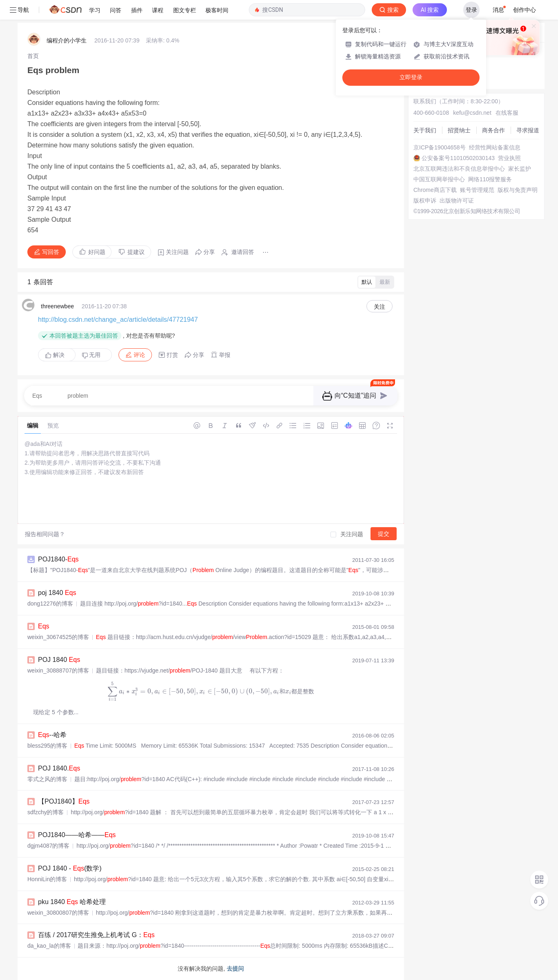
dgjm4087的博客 (49, 846)
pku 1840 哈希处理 (72, 902)
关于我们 (425, 130)
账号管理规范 (477, 190)
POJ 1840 (59, 660)
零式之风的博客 (47, 779)
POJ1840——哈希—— (77, 835)
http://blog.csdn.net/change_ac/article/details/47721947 (118, 320)
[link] (33, 56)
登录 (471, 10)
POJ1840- (58, 559)
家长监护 (520, 169)
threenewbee (57, 306)
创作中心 (525, 10)
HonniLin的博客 (47, 879)
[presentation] (211, 691)
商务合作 (493, 130)
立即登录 (411, 77)
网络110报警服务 (490, 179)
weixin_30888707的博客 (58, 670)
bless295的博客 (47, 746)
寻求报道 (528, 130)
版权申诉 (425, 200)
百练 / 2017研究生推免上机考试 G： (96, 935)
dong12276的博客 (50, 604)
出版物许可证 (457, 200)
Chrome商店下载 (435, 190)
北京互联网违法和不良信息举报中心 (459, 169)
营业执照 (509, 158)
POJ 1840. (59, 768)
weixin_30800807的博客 (58, 913)
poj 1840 (57, 593)
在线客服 (507, 113)
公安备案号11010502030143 (458, 158)
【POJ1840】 (64, 801)
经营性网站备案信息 (495, 147)
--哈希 (52, 735)
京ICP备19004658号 (440, 147)
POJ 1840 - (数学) (70, 868)
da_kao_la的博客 (49, 946)
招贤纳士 (459, 130)
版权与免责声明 (518, 190)
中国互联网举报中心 (439, 179)
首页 (33, 56)
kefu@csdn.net (472, 113)
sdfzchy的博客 (46, 812)
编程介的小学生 (67, 40)
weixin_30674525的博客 (58, 637)
